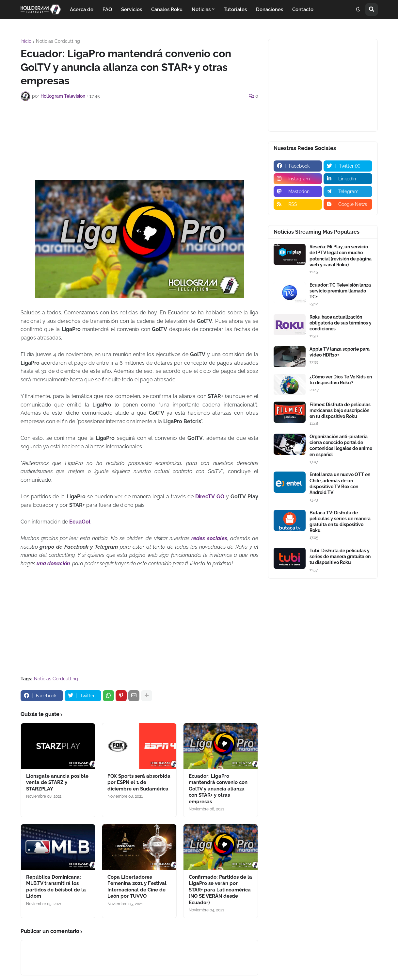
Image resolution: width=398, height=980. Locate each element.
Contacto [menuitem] (303, 9)
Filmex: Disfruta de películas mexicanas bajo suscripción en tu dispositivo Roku (340, 410)
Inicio (26, 41)
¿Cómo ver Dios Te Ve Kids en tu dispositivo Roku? (341, 380)
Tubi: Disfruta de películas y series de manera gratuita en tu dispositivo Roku (340, 556)
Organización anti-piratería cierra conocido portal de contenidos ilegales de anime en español (341, 446)
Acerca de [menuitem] (82, 9)
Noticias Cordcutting (58, 41)
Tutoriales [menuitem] (235, 9)
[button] (358, 9)
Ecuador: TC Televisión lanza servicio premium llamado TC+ (340, 291)
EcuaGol (80, 522)
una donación (53, 564)
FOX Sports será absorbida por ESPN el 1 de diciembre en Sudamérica (139, 782)
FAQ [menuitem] (107, 9)
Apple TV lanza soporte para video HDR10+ (340, 352)
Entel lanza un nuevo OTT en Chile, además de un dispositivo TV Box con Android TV (340, 483)
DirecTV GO (210, 497)
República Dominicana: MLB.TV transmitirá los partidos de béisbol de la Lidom (56, 887)
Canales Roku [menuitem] (167, 9)
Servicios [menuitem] (132, 9)
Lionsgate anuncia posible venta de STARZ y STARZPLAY (57, 782)
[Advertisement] (139, 124)
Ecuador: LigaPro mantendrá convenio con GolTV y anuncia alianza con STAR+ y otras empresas (218, 789)
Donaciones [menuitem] (270, 9)
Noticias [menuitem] (201, 9)
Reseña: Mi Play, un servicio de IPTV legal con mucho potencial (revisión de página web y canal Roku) (341, 256)
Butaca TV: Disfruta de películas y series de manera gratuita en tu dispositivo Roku (340, 522)
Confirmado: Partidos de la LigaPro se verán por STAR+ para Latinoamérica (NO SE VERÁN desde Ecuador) (220, 890)
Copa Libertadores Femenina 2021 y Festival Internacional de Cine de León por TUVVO (137, 887)
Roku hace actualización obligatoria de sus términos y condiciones (341, 323)
